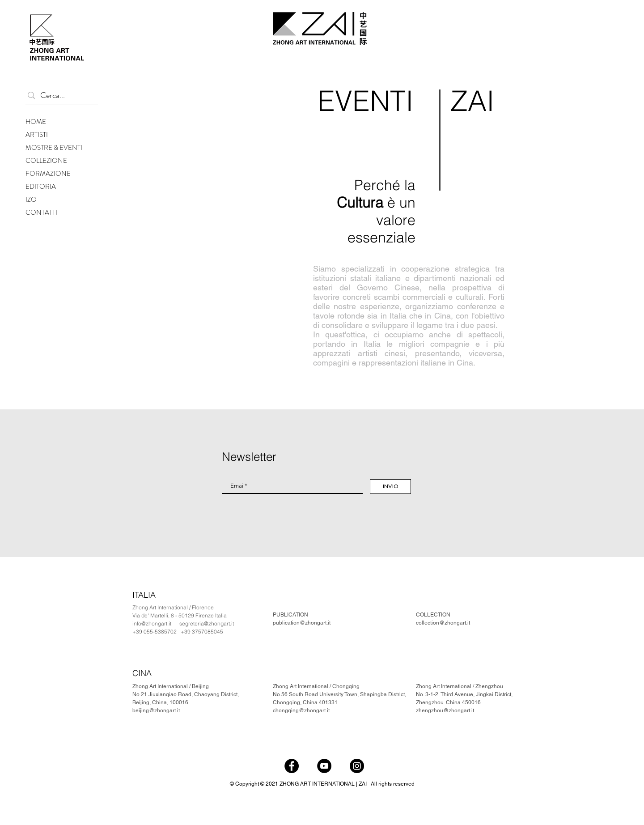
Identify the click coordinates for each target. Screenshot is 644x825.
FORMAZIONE (48, 174)
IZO (31, 200)
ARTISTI (37, 135)
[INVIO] (390, 487)
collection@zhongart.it (443, 623)
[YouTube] (324, 766)
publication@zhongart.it (302, 623)
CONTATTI (41, 213)
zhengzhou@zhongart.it (445, 710)
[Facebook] (292, 766)
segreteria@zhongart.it (207, 623)
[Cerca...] (60, 96)
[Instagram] (357, 766)
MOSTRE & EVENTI (54, 148)
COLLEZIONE (46, 161)
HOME (36, 122)
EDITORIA (41, 187)
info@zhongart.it (152, 623)
